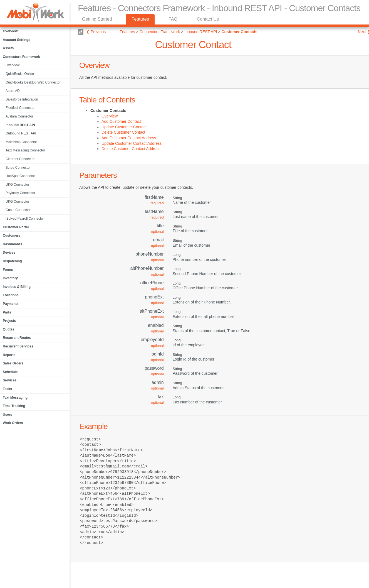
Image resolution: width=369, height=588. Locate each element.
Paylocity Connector (20, 193)
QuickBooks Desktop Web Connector (33, 82)
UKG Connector (17, 185)
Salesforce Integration (22, 99)
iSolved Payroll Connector (25, 219)
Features (140, 19)
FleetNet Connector (20, 108)
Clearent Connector (20, 159)
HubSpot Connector (20, 176)
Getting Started (97, 19)
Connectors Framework (160, 32)
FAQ (173, 19)
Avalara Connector (19, 116)
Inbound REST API (20, 125)
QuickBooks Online (20, 74)
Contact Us (208, 19)
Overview (13, 65)
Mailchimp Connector (21, 142)
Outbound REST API (21, 133)
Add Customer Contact (121, 121)
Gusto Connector (18, 210)
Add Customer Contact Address (129, 138)
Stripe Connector (18, 168)
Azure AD (13, 91)
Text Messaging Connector (25, 150)
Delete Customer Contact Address (131, 149)
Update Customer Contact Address (132, 143)
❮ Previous (96, 32)
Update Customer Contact (124, 127)
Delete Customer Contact (123, 132)
